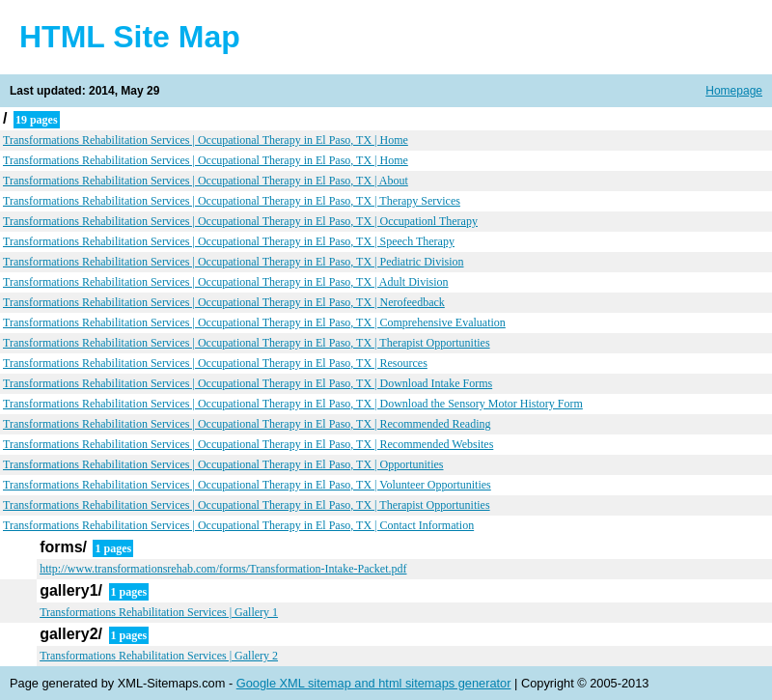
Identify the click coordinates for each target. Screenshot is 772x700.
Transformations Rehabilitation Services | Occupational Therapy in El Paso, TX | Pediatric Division (234, 262)
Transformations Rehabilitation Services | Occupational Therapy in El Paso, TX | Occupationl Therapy (240, 221)
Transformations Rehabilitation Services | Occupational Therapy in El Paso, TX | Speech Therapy (229, 241)
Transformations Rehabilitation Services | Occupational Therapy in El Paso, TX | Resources (215, 363)
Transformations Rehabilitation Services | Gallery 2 (159, 656)
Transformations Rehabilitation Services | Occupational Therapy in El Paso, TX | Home (206, 140)
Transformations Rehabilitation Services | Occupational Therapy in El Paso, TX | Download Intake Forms (248, 383)
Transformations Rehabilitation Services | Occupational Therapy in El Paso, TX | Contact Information (238, 525)
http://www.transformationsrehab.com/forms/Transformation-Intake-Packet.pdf (223, 569)
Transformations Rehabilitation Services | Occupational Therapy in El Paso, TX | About (206, 181)
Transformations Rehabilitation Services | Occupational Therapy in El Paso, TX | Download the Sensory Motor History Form (293, 404)
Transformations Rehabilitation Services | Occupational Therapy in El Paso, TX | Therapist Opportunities (247, 343)
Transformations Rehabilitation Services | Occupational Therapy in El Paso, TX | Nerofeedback (224, 302)
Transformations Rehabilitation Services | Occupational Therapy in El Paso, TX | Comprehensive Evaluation (254, 322)
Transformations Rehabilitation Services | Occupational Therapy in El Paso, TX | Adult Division (226, 282)
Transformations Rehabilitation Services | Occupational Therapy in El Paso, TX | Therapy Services (232, 201)
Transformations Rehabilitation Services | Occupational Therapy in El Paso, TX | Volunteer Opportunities (247, 485)
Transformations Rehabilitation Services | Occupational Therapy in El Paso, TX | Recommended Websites (248, 444)
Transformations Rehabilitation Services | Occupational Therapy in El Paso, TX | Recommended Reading (247, 424)
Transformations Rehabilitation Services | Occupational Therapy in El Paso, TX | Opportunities (223, 464)
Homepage (734, 91)
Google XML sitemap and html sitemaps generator (374, 683)
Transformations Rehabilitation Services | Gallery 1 (159, 612)
